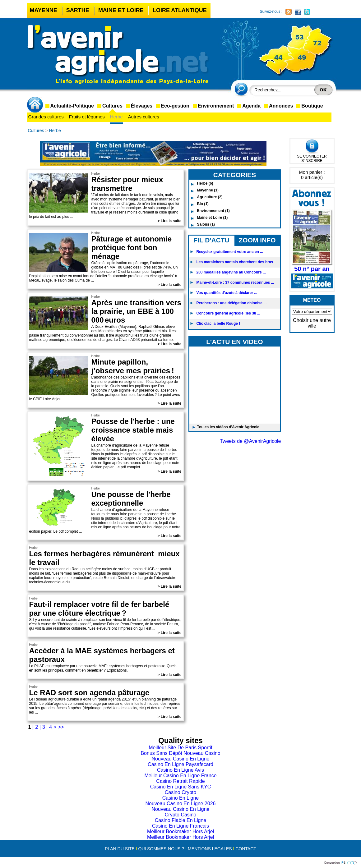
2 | (38, 727)
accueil (36, 106)
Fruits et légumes (87, 117)
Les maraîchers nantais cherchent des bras (235, 262)
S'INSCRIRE (312, 161)
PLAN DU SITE (120, 849)
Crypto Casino (180, 815)
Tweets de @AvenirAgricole (250, 441)
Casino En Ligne (180, 798)
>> (61, 727)
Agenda (251, 106)
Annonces (281, 106)
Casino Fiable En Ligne (180, 820)
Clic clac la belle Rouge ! (218, 324)
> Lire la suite (169, 221)
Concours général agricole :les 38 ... (228, 313)
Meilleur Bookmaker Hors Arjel (180, 831)
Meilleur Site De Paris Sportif (180, 748)
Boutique (312, 106)
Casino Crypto (180, 792)
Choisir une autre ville (312, 323)
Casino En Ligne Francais (180, 826)
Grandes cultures (46, 117)
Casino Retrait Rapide (180, 781)
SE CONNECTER (312, 156)
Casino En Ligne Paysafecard (180, 764)
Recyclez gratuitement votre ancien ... (230, 252)
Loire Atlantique (180, 10)
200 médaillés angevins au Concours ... (231, 272)
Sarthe (78, 10)
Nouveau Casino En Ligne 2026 (181, 804)
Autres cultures (144, 117)
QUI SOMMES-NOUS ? (161, 849)
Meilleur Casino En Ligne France (180, 776)
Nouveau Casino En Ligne (181, 759)
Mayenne (44, 10)
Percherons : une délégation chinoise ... (232, 303)
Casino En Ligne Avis (180, 770)
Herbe (116, 117)
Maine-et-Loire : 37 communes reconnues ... (235, 282)
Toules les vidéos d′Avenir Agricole (228, 427)
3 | (45, 727)
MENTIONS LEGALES (210, 849)
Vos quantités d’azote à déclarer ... (227, 293)
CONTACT (246, 849)
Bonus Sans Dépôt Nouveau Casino (180, 753)
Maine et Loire (121, 10)
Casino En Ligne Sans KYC (181, 787)
